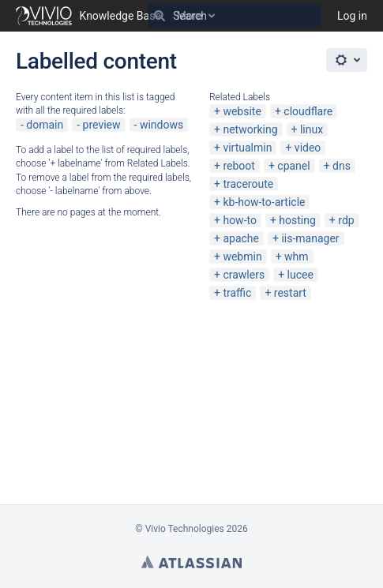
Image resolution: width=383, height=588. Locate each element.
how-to (240, 220)
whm (297, 257)
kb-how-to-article (264, 202)
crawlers (244, 275)
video (308, 148)
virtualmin (247, 148)
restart (290, 293)
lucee (300, 275)
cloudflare (308, 111)
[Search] (160, 16)
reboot (238, 166)
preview (102, 125)
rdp (346, 220)
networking (250, 129)
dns (342, 166)
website (242, 111)
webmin (242, 257)
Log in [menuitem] (352, 16)
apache (241, 238)
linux (312, 129)
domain (45, 125)
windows (161, 125)
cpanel (293, 166)
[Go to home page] (88, 16)
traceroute (248, 184)
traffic (237, 293)
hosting (297, 220)
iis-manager (310, 238)
